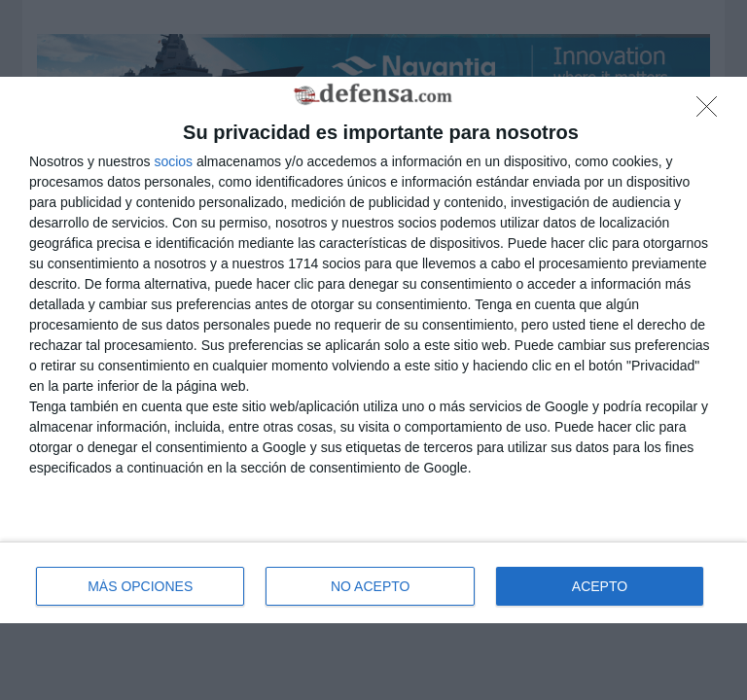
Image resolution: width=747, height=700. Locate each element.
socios (173, 161)
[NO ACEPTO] (712, 112)
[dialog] (373, 350)
